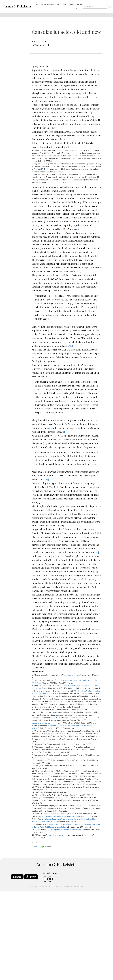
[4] (66, 182)
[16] (97, 552)
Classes (65, 4)
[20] (68, 625)
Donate (17, 877)
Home (37, 4)
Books (58, 4)
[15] (65, 526)
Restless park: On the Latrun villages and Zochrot (66, 816)
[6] (96, 256)
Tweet (34, 847)
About (43, 4)
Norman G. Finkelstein (17, 6)
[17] (96, 572)
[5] (78, 229)
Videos (72, 4)
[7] (81, 271)
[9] (72, 346)
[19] (97, 606)
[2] (52, 161)
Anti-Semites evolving (72, 675)
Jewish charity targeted (56, 835)
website (55, 717)
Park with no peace (59, 813)
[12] (63, 432)
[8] (48, 319)
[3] (42, 169)
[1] (91, 112)
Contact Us (78, 6)
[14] (47, 479)
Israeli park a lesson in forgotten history (66, 829)
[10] (66, 412)
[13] (95, 464)
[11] (49, 428)
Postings (51, 4)
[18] (79, 591)
